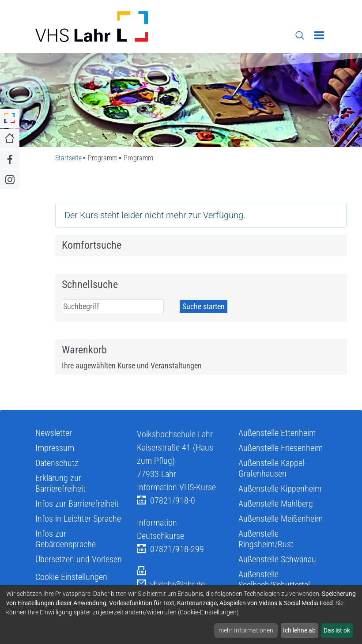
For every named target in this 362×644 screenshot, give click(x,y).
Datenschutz (57, 463)
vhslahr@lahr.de (171, 585)
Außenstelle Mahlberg (276, 504)
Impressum (55, 448)
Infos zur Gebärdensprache (66, 539)
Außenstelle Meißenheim (281, 519)
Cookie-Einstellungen (71, 577)
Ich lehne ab (299, 630)
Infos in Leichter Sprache (78, 519)
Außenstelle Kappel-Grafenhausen (272, 468)
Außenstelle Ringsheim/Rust (266, 539)
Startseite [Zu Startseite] (68, 158)
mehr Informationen (246, 630)
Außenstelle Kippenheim (280, 489)
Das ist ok (337, 630)
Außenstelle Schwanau (277, 559)
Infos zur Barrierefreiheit (77, 504)
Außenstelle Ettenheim (277, 433)
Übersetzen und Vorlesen (79, 559)
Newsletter (54, 433)
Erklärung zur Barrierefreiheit (60, 483)
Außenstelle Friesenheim (281, 448)
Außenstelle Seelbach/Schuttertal (274, 580)
